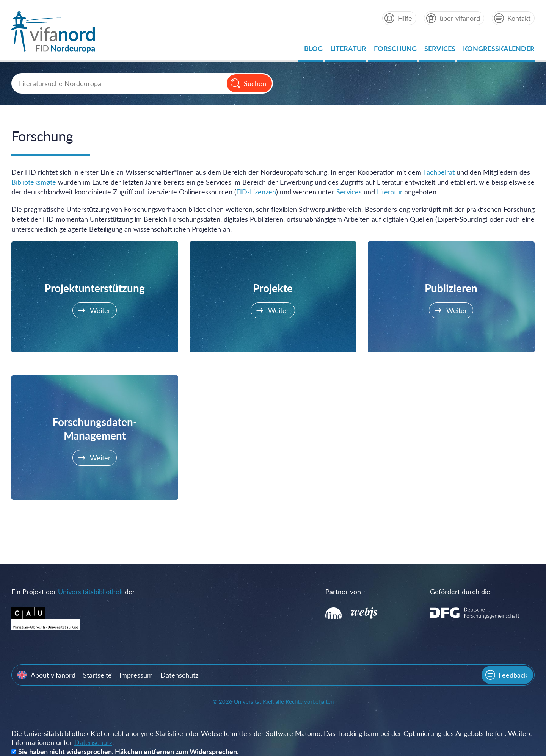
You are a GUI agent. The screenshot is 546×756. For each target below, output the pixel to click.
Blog (313, 51)
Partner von (343, 592)
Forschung (395, 51)
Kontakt (519, 18)
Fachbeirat (439, 172)
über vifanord (460, 18)
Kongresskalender (499, 51)
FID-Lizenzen (256, 192)
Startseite (97, 675)
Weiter (100, 310)
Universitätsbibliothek (90, 592)
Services (440, 51)
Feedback (513, 675)
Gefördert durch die (460, 592)
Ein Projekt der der (73, 592)
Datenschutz (179, 675)
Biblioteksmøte (34, 182)
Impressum (136, 675)
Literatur (348, 51)
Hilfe (405, 18)
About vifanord (53, 675)
